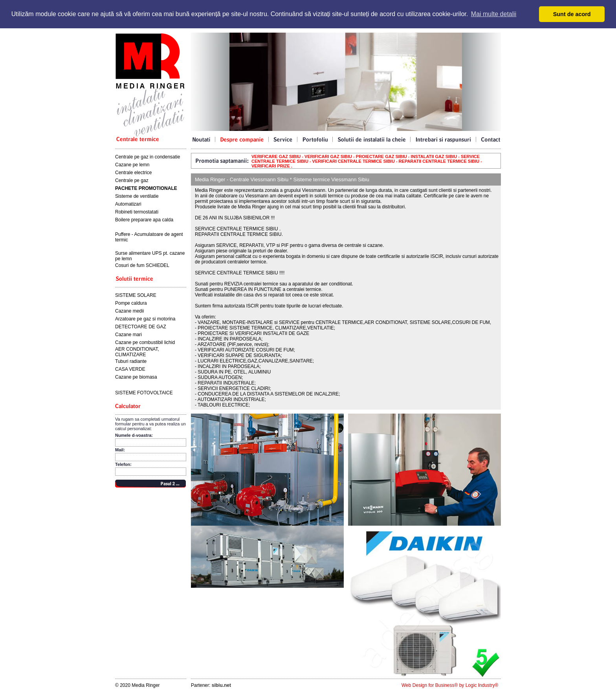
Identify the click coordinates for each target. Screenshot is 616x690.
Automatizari (128, 204)
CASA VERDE (130, 369)
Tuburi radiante (131, 361)
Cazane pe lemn (132, 165)
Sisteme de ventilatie (137, 196)
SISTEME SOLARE (136, 295)
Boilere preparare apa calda (144, 220)
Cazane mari (128, 335)
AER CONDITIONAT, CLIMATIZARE (137, 352)
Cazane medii (129, 311)
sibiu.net (221, 685)
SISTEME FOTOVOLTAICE (144, 393)
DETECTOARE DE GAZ (141, 327)
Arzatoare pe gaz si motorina (145, 319)
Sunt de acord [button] (572, 14)
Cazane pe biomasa (136, 377)
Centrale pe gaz (132, 180)
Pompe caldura (131, 303)
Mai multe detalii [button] (494, 14)
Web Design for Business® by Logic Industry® (450, 685)
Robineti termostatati (137, 212)
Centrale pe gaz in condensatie (148, 157)
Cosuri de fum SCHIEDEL (142, 265)
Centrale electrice (133, 173)
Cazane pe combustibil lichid (145, 342)
